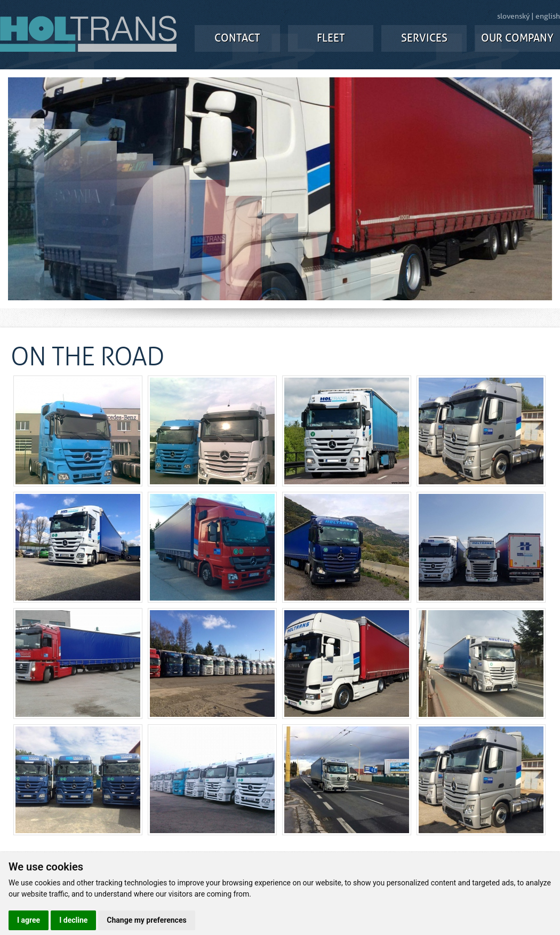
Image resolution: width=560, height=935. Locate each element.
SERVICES (424, 38)
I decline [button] (73, 920)
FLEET (331, 38)
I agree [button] (29, 920)
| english (546, 16)
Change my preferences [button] (146, 920)
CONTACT (237, 38)
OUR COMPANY (517, 38)
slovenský (513, 16)
